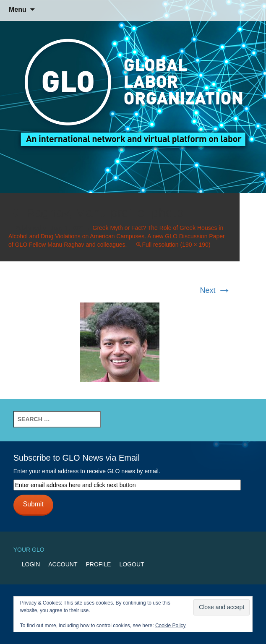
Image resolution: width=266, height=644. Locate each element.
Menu (18, 9)
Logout (132, 564)
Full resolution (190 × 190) (176, 245)
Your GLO (29, 550)
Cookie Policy (171, 626)
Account (63, 564)
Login (31, 564)
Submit (33, 504)
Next (216, 290)
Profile (99, 564)
